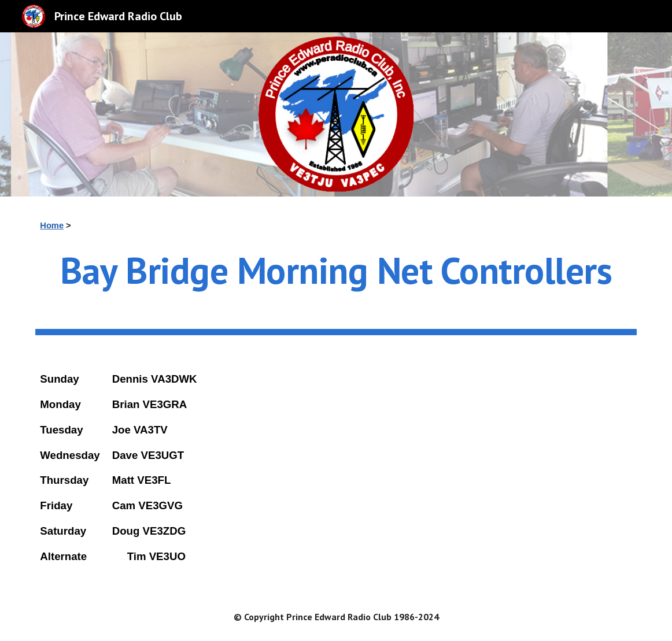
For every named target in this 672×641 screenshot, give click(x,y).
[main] (336, 225)
